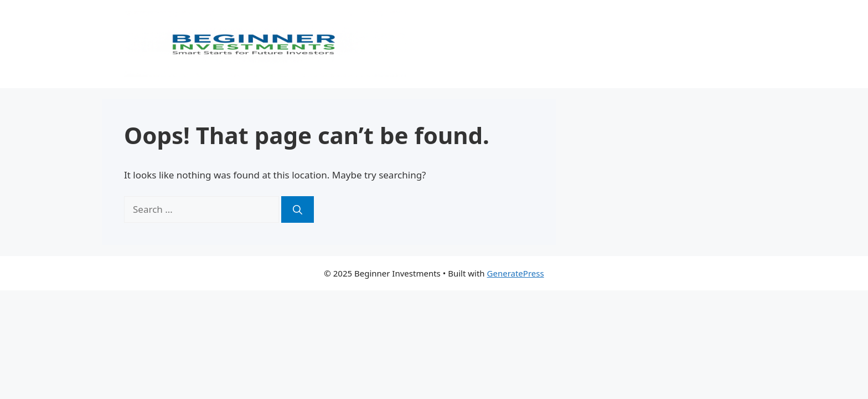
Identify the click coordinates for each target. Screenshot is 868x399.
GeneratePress (516, 273)
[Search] (298, 209)
